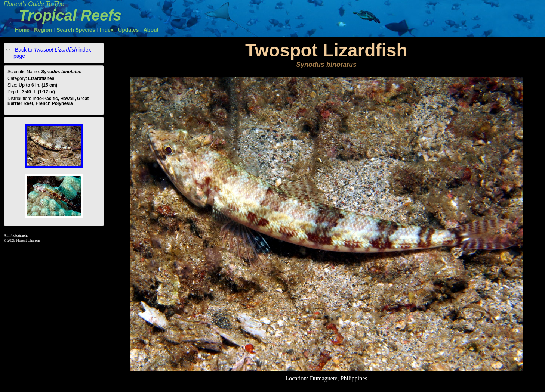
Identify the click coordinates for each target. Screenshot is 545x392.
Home (22, 30)
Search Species (76, 30)
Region (43, 30)
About (151, 30)
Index (107, 30)
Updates (128, 30)
